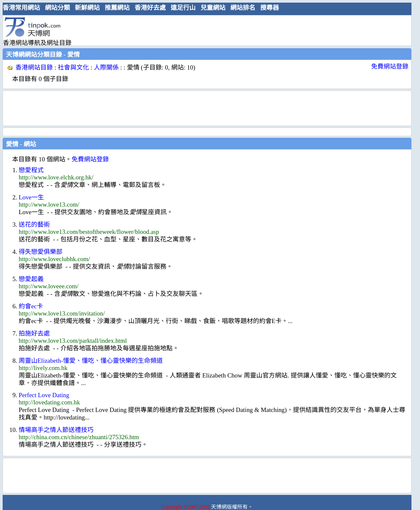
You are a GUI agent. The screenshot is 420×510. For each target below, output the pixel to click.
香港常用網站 (21, 8)
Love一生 (31, 197)
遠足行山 (183, 8)
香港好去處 (150, 8)
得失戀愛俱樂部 (41, 252)
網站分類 (57, 8)
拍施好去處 (34, 333)
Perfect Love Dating (44, 395)
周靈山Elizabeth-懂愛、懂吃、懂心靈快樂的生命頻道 (91, 361)
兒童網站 (213, 8)
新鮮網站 (87, 8)
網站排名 (243, 8)
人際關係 (106, 67)
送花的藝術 (34, 224)
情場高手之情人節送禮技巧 (56, 430)
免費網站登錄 (390, 66)
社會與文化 (73, 67)
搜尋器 (270, 8)
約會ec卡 (31, 306)
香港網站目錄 (34, 67)
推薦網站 (117, 8)
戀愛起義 (31, 279)
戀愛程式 (31, 170)
